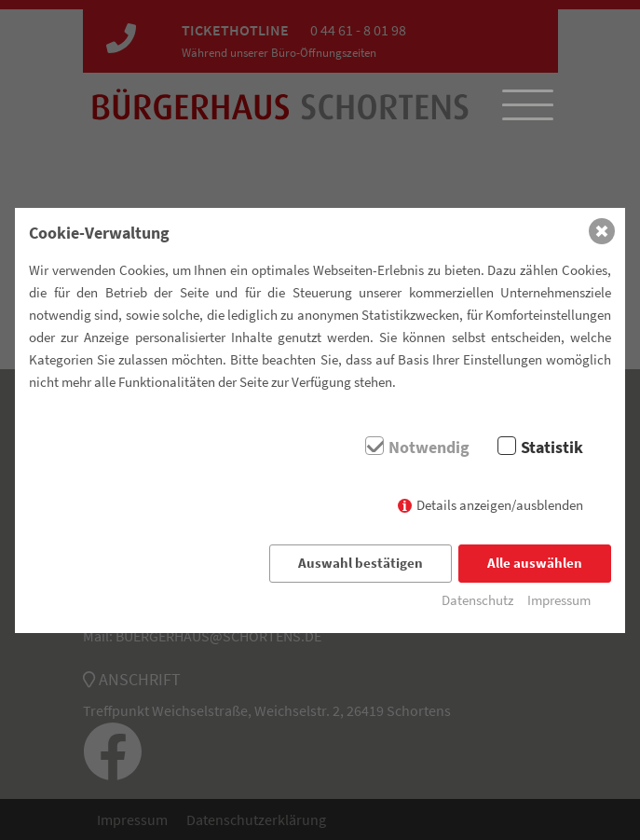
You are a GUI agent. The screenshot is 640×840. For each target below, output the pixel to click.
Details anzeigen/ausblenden (500, 505)
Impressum (559, 600)
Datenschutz (477, 600)
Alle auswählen (535, 563)
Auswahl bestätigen (361, 563)
